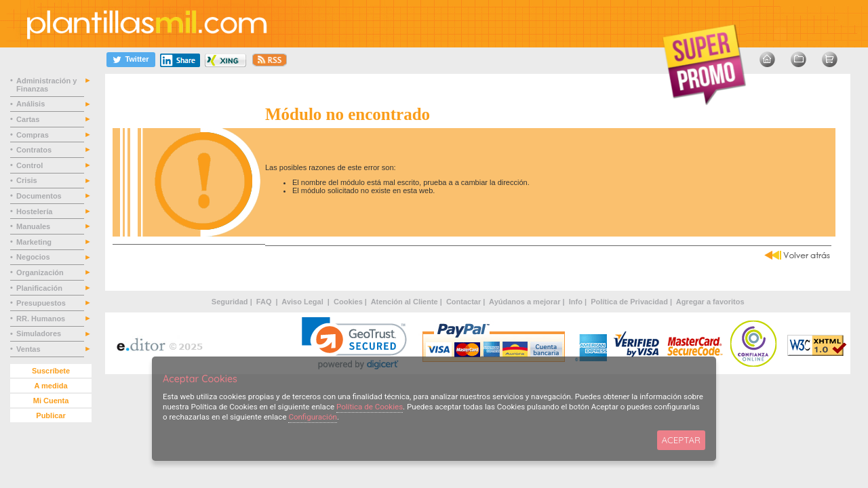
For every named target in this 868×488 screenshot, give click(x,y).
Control (31, 165)
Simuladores (40, 333)
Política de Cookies (370, 407)
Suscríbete (51, 371)
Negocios (34, 257)
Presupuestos (42, 303)
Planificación (40, 288)
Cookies (348, 302)
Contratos (35, 150)
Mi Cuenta (51, 401)
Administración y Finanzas (46, 85)
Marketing (35, 242)
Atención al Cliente (405, 302)
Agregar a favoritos (710, 302)
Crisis (28, 180)
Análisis (32, 104)
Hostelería (35, 211)
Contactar (463, 302)
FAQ (265, 302)
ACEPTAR (681, 440)
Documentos (40, 196)
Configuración (313, 417)
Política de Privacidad (629, 302)
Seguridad (230, 302)
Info (576, 302)
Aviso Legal (303, 302)
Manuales (35, 226)
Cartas (29, 119)
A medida (51, 386)
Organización (41, 272)
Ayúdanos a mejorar (525, 302)
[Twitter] (131, 59)
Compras (34, 135)
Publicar (51, 415)
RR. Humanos (42, 319)
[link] (354, 343)
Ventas (29, 349)
